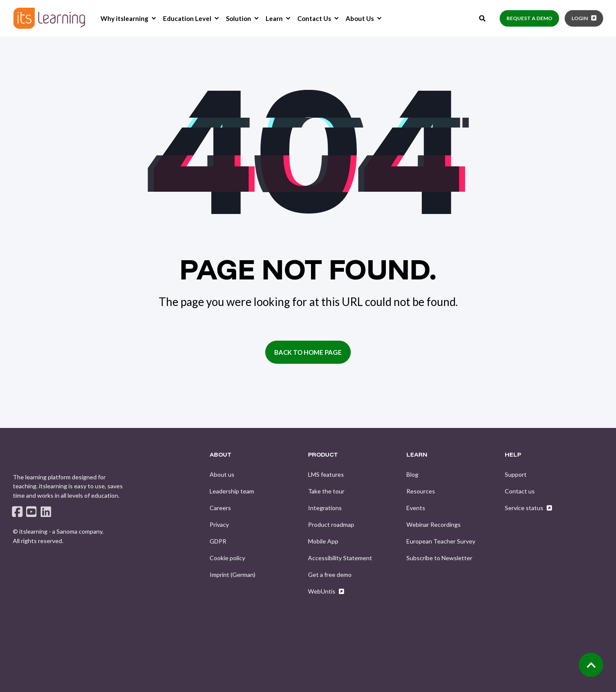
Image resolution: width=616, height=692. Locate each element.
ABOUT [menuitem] (221, 455)
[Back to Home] (49, 18)
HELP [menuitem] (513, 455)
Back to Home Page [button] (308, 352)
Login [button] (580, 18)
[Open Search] (483, 17)
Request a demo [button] (529, 18)
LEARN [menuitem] (417, 455)
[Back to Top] (591, 665)
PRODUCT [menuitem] (323, 455)
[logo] (37, 458)
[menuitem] (154, 18)
